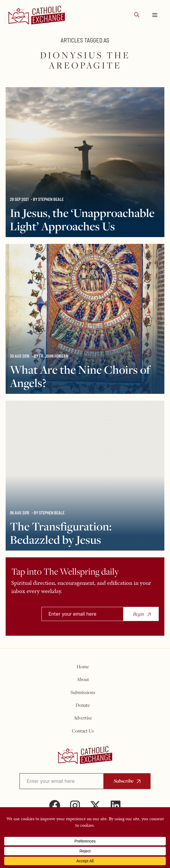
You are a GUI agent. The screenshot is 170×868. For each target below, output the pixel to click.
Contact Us (83, 731)
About (83, 679)
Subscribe (123, 781)
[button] (137, 15)
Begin (138, 614)
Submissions (83, 692)
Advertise (83, 718)
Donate (83, 705)
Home (83, 667)
